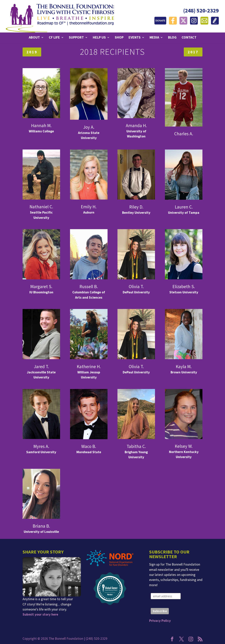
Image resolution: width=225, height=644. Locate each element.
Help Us (99, 38)
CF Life (54, 38)
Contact (189, 38)
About (34, 38)
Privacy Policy (160, 621)
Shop (119, 38)
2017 (193, 52)
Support (76, 38)
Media (154, 38)
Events (135, 38)
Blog (172, 38)
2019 (32, 52)
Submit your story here (40, 614)
